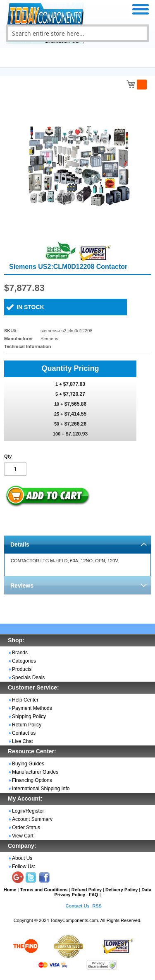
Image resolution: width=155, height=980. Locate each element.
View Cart (23, 836)
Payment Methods (32, 708)
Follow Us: (24, 866)
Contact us (24, 733)
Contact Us (77, 906)
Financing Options (32, 780)
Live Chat (23, 741)
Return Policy (27, 725)
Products (22, 669)
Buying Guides (28, 764)
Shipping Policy (29, 716)
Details (20, 544)
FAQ (94, 895)
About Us (22, 858)
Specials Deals (28, 678)
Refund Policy (87, 890)
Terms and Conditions (44, 890)
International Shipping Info (41, 789)
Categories (24, 661)
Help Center (25, 700)
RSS (97, 906)
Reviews (22, 586)
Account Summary (32, 819)
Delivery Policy (122, 890)
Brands (20, 653)
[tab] (77, 544)
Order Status (26, 828)
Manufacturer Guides (35, 772)
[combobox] (77, 33)
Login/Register (28, 811)
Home (10, 890)
